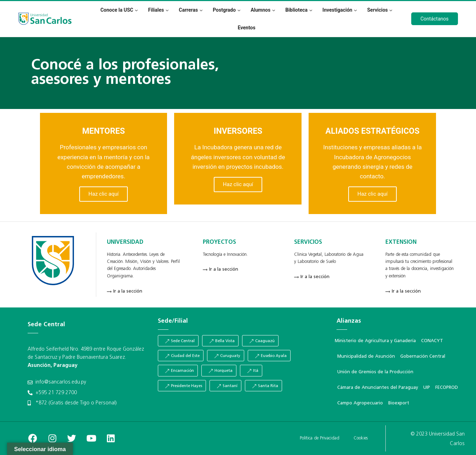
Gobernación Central (423, 356)
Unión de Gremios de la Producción (375, 372)
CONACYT (432, 341)
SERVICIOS (308, 242)
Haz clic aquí (104, 194)
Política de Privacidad (320, 438)
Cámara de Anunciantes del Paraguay (378, 388)
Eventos (247, 28)
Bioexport (399, 403)
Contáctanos (435, 19)
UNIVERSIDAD (125, 242)
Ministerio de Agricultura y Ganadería (375, 341)
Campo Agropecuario (360, 403)
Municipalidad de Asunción (366, 356)
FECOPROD (447, 388)
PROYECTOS (219, 242)
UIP (427, 388)
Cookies (361, 438)
